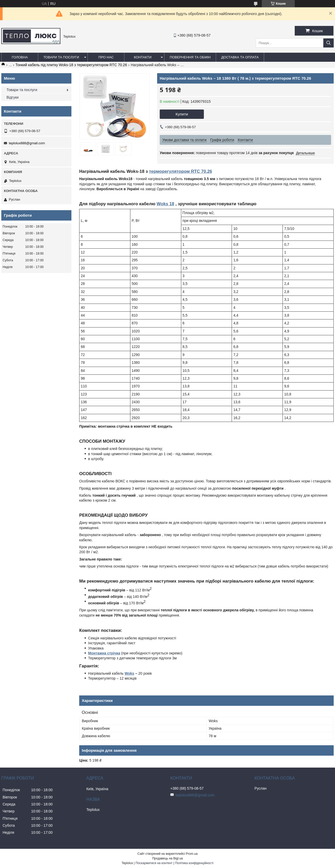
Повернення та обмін (190, 57)
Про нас (106, 57)
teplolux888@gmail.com (27, 143)
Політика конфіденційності (194, 863)
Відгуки (13, 97)
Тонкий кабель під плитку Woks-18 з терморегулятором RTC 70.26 (71, 65)
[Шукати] (329, 43)
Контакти (143, 57)
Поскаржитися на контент (154, 863)
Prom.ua (192, 854)
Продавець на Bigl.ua (167, 858)
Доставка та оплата (240, 57)
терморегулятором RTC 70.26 (181, 171)
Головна (20, 57)
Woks (129, 673)
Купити (182, 114)
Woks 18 (165, 204)
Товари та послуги (61, 57)
